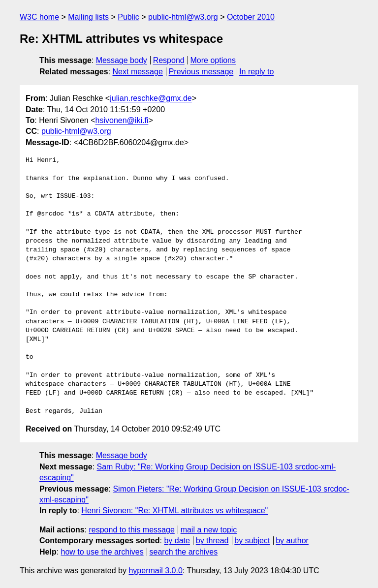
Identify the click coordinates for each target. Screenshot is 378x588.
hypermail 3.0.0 (155, 571)
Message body (122, 60)
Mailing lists (88, 17)
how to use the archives (102, 552)
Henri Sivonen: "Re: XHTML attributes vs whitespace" (174, 511)
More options (213, 60)
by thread (212, 541)
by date (177, 541)
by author (292, 541)
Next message (138, 72)
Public (128, 17)
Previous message (201, 72)
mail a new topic (209, 530)
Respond (169, 60)
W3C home (39, 17)
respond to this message (131, 530)
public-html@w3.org (183, 17)
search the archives (184, 552)
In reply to (256, 72)
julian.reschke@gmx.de (151, 98)
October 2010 (251, 17)
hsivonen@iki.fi (122, 120)
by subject (252, 541)
